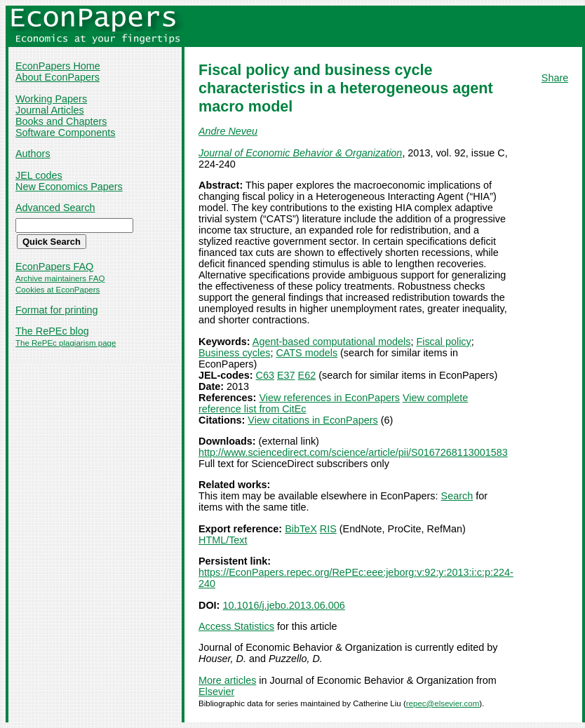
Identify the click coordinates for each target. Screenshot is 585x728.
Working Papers (51, 99)
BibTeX (301, 529)
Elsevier (216, 692)
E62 (307, 375)
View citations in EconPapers (312, 420)
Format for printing (57, 310)
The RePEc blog (52, 331)
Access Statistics (236, 626)
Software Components (65, 133)
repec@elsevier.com (443, 703)
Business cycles (234, 353)
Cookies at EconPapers (58, 290)
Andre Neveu (228, 131)
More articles (227, 680)
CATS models (307, 353)
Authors (33, 154)
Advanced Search (55, 208)
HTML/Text (223, 540)
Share (555, 78)
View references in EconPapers (329, 398)
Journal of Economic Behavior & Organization (300, 153)
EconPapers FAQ (54, 267)
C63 (265, 375)
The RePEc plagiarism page (66, 343)
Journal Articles (50, 110)
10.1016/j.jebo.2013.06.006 (283, 605)
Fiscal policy (443, 342)
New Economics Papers (69, 187)
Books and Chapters (61, 121)
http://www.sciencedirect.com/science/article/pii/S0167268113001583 (353, 452)
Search (457, 496)
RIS (328, 529)
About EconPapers (58, 77)
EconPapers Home (58, 66)
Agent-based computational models (332, 342)
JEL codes (39, 175)
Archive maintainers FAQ (60, 278)
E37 (286, 375)
